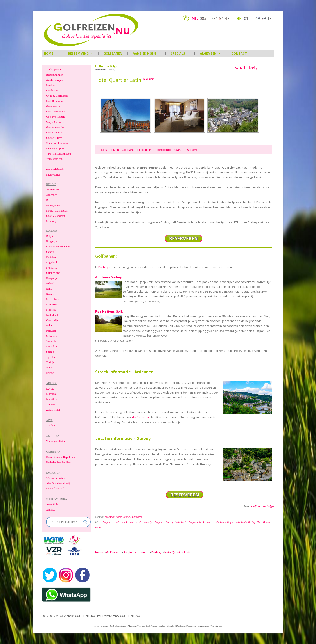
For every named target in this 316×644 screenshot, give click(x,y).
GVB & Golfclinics (57, 96)
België (119, 517)
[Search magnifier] (85, 522)
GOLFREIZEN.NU (130, 616)
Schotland (52, 336)
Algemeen (210, 53)
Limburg (51, 221)
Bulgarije (51, 241)
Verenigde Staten (56, 441)
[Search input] (66, 522)
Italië (49, 289)
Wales (49, 367)
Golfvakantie (181, 522)
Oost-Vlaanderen (56, 216)
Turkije (50, 362)
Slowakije (52, 346)
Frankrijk (51, 268)
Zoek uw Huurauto (57, 143)
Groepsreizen (54, 106)
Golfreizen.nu (141, 417)
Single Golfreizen (56, 122)
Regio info (164, 150)
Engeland (51, 262)
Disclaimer (181, 626)
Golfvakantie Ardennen (201, 522)
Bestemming (81, 53)
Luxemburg (53, 299)
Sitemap (104, 626)
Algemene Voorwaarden (138, 626)
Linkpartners (203, 626)
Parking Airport (55, 148)
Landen (50, 85)
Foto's (103, 150)
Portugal (51, 331)
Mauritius (52, 399)
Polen (49, 325)
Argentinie (52, 504)
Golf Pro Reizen (55, 117)
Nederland (52, 315)
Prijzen (114, 150)
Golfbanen (113, 53)
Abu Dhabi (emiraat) (58, 483)
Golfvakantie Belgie (223, 522)
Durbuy (103, 267)
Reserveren (192, 150)
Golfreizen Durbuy (164, 522)
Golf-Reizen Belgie (263, 506)
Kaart (177, 150)
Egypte (50, 389)
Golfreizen (137, 517)
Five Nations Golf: (109, 311)
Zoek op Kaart (54, 69)
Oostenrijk (52, 320)
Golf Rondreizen (56, 101)
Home (96, 626)
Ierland (50, 283)
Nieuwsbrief (53, 175)
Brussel (50, 200)
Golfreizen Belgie (145, 522)
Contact (241, 53)
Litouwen (52, 304)
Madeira (51, 310)
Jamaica (51, 510)
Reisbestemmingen (118, 626)
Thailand (51, 425)
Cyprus (50, 252)
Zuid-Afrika (53, 410)
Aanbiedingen (147, 53)
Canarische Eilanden (58, 246)
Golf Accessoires (56, 127)
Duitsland (52, 257)
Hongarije (52, 278)
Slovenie (51, 341)
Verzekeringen (54, 159)
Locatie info (147, 150)
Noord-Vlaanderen (57, 211)
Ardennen (110, 517)
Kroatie (50, 294)
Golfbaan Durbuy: (109, 277)
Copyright (192, 626)
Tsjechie (51, 357)
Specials (180, 53)
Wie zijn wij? (216, 626)
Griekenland (53, 273)
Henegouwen (54, 205)
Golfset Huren (54, 138)
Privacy (154, 626)
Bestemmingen (55, 75)
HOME (51, 53)
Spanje (50, 352)
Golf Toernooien (56, 111)
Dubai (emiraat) (55, 488)
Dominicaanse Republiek (60, 457)
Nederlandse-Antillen (58, 462)
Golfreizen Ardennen (125, 522)
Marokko (51, 394)
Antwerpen (52, 189)
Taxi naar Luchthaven (58, 154)
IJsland (50, 373)
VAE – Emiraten (56, 478)
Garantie (171, 626)
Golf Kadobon (54, 133)
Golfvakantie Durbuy (245, 522)
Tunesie (51, 404)
